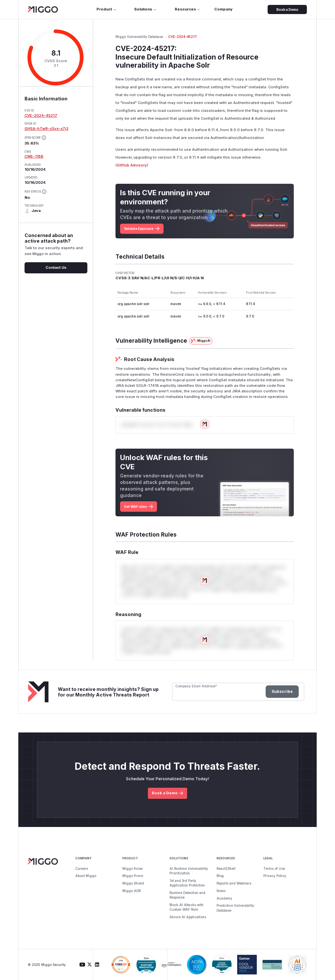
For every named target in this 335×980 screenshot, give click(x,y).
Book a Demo (287, 9)
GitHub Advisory (132, 165)
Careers (82, 868)
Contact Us (56, 267)
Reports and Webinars (234, 883)
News (221, 891)
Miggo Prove (133, 876)
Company (223, 9)
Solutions (145, 9)
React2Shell (226, 868)
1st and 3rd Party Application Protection (187, 883)
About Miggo (86, 876)
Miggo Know (132, 868)
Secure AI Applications (188, 917)
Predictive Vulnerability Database (235, 908)
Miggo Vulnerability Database (139, 37)
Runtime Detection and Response (187, 895)
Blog (220, 876)
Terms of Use (274, 868)
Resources (188, 9)
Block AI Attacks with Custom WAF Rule (186, 907)
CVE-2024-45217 (41, 115)
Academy (224, 898)
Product (106, 9)
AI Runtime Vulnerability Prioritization (189, 871)
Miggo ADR (132, 891)
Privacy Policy (275, 876)
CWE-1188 (34, 156)
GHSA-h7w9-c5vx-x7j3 (46, 129)
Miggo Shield (133, 883)
